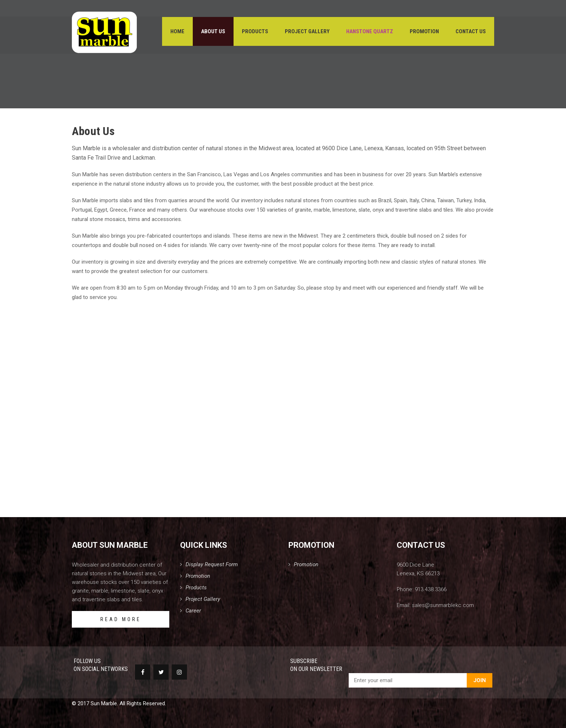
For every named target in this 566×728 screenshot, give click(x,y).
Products (255, 32)
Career (193, 611)
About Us (213, 32)
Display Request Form (212, 564)
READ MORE (121, 619)
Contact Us (471, 32)
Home (177, 32)
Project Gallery (307, 32)
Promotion (424, 32)
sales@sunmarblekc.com (443, 605)
